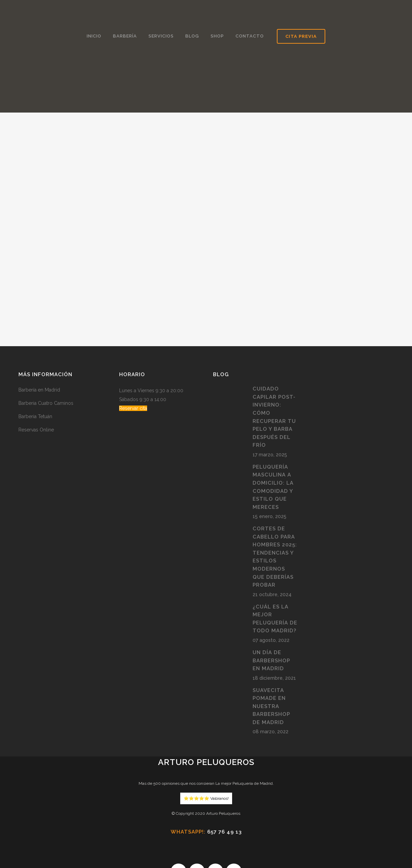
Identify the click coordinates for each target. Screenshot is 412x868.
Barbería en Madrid (39, 335)
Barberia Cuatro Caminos (46, 349)
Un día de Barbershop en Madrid (271, 606)
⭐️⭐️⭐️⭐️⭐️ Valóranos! (206, 744)
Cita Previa (301, 36)
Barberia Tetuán (35, 362)
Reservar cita (133, 354)
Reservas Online (36, 375)
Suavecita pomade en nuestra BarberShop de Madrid (271, 651)
